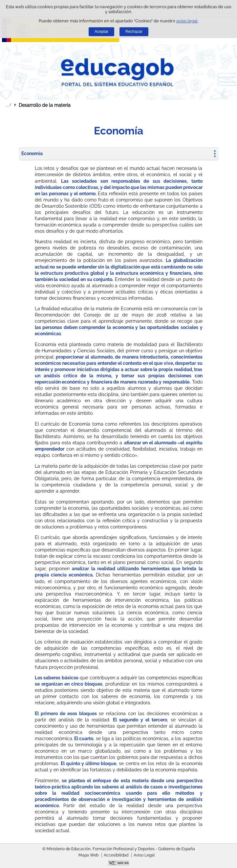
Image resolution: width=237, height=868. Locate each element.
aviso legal (187, 21)
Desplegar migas (8, 105)
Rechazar (134, 32)
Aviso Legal (144, 855)
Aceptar (101, 32)
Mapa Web (88, 855)
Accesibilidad (116, 855)
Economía (32, 153)
